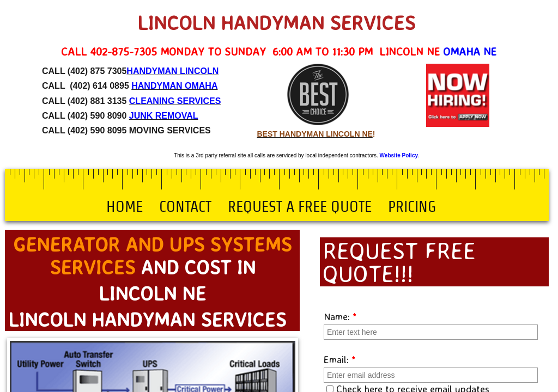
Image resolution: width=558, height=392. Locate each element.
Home (125, 206)
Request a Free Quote (300, 206)
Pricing (412, 206)
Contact (185, 206)
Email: (340, 359)
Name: (340, 316)
